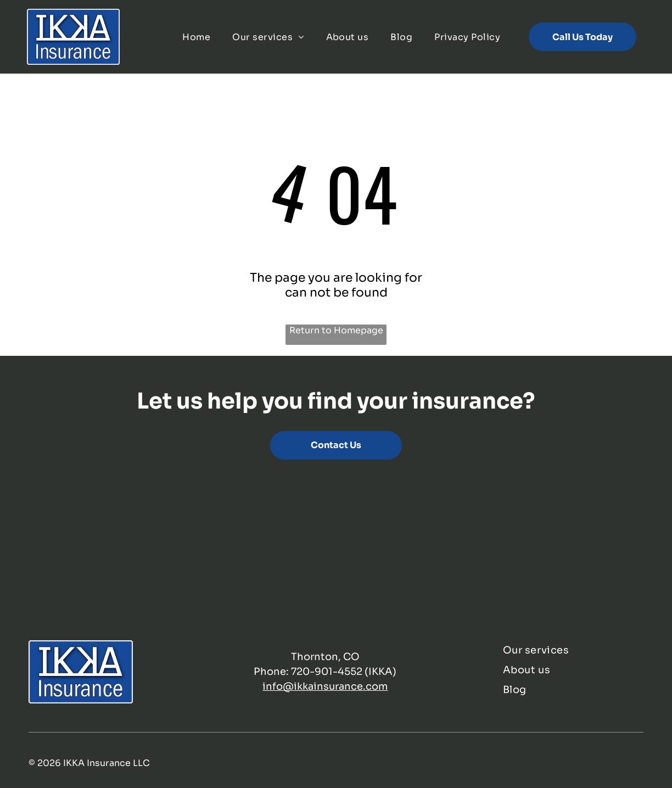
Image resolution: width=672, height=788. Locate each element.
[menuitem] (196, 37)
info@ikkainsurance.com (325, 686)
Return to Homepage (336, 330)
